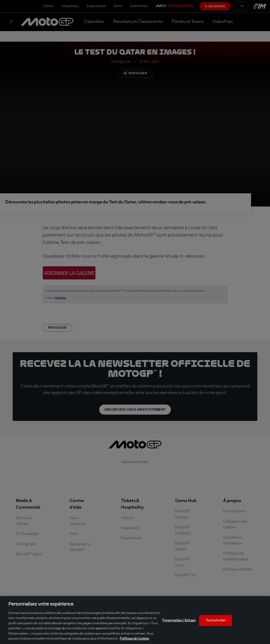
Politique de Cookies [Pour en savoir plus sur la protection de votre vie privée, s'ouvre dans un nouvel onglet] (134, 639)
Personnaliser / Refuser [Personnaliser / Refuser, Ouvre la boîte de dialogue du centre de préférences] (179, 620)
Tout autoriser (216, 620)
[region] (135, 620)
